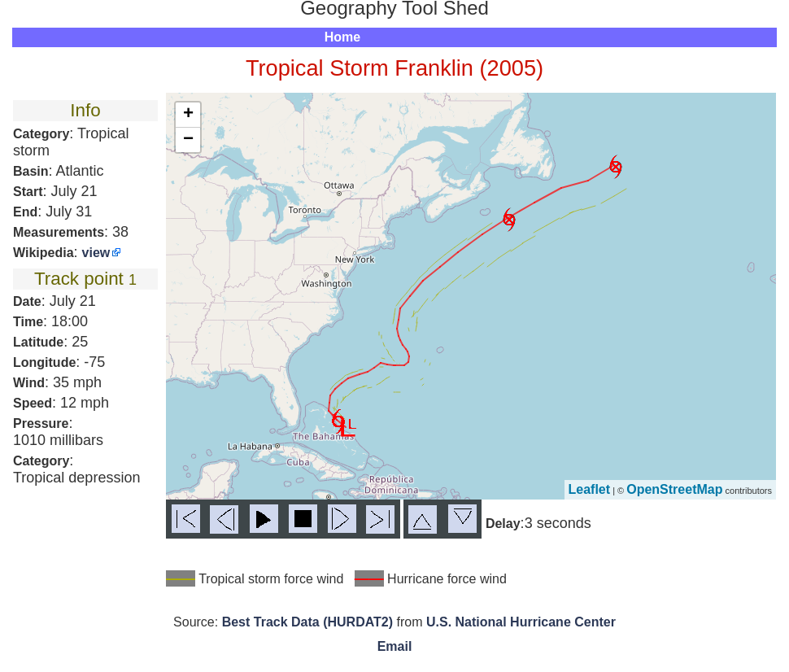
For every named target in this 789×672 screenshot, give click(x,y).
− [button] (188, 140)
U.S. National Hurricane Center (521, 622)
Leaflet (590, 489)
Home (342, 37)
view (96, 253)
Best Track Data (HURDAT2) (307, 622)
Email (395, 646)
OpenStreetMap (674, 489)
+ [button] (188, 115)
